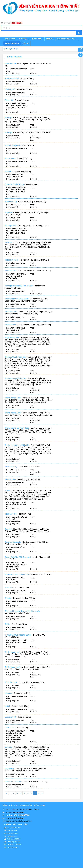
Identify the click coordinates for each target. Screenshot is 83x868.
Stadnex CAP (11, 63)
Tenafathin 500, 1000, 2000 (17, 301)
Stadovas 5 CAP (12, 79)
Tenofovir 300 (11, 314)
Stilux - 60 (9, 102)
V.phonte (9, 749)
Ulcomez (9, 695)
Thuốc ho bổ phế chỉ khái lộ (17, 447)
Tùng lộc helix (11, 684)
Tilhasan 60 (10, 482)
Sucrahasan (10, 161)
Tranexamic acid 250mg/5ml (17, 577)
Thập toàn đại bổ (12, 340)
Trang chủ (10, 39)
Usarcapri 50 (10, 719)
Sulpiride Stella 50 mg (14, 186)
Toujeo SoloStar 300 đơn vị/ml (18, 559)
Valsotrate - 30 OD (13, 784)
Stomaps (9, 120)
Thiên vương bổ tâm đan (15, 359)
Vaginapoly (10, 771)
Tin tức (50, 39)
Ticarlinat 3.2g (11, 469)
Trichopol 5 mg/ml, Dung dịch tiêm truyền (22, 613)
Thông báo (37, 39)
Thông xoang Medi (13, 400)
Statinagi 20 (10, 91)
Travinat (8, 589)
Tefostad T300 (11, 273)
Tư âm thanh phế (12, 654)
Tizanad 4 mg (11, 516)
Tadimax (8, 245)
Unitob (8, 708)
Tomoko (8, 531)
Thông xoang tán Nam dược (17, 430)
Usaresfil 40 (10, 730)
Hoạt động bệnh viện (67, 39)
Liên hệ (26, 43)
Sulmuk (8, 173)
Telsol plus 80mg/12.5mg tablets (19, 288)
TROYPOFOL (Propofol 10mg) (18, 637)
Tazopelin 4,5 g (11, 262)
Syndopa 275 (10, 227)
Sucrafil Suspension (13, 148)
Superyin (9, 215)
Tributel (8, 600)
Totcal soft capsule (13, 544)
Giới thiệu (24, 39)
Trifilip (8, 626)
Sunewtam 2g (11, 204)
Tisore (7, 492)
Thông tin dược (12, 43)
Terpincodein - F (12, 327)
